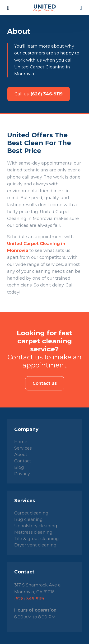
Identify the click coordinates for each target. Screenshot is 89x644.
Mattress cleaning (33, 532)
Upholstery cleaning (36, 526)
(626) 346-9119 (39, 94)
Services (23, 448)
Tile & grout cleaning (37, 539)
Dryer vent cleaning (35, 545)
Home (21, 442)
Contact (23, 461)
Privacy (22, 474)
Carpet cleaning (31, 513)
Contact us (45, 383)
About (21, 455)
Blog (19, 467)
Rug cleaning (28, 519)
